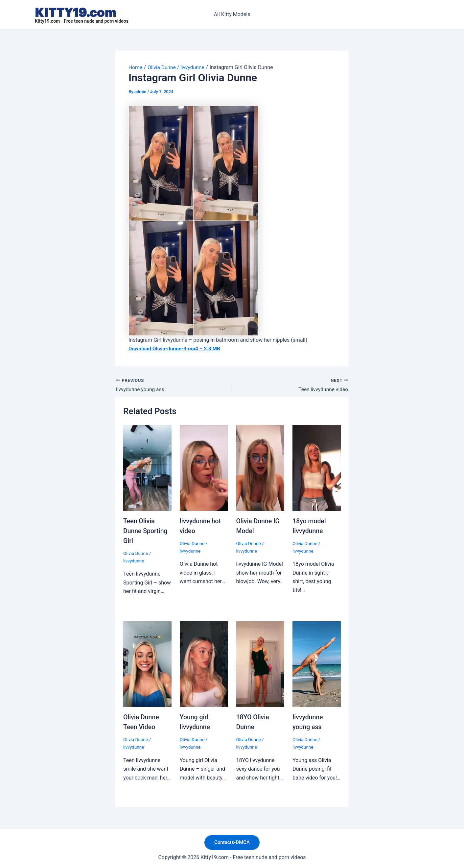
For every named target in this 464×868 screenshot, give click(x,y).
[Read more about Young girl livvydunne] (204, 663)
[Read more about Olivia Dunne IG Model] (260, 468)
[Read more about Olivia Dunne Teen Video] (147, 663)
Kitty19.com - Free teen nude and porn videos (82, 21)
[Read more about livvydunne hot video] (204, 468)
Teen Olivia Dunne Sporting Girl (146, 531)
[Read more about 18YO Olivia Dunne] (260, 663)
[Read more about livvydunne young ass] (317, 663)
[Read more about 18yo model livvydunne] (317, 468)
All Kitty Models (232, 14)
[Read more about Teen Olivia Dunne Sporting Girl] (147, 468)
